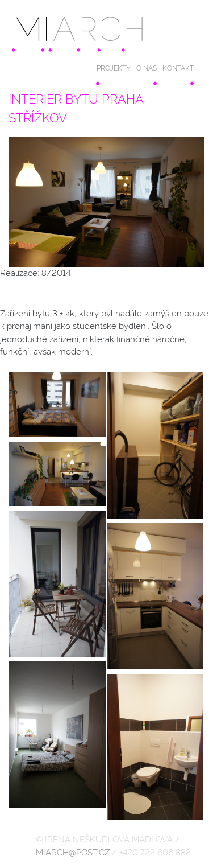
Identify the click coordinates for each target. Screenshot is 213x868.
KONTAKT (178, 68)
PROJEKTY (114, 68)
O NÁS (147, 68)
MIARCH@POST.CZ (73, 853)
